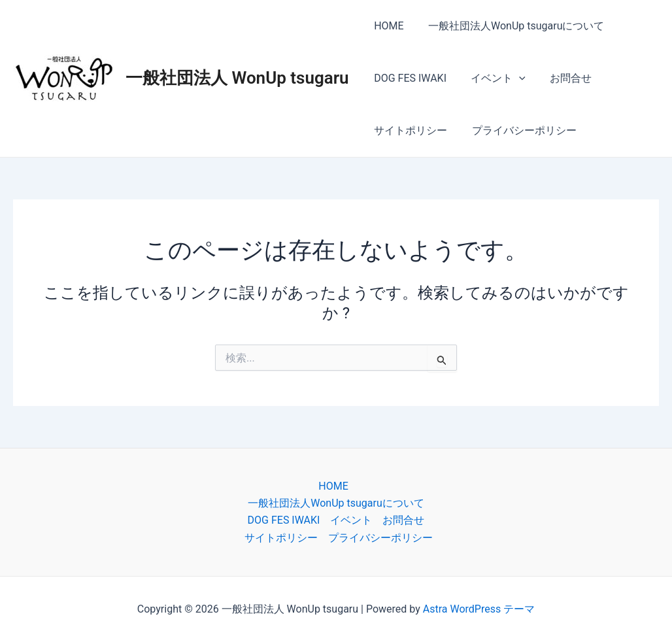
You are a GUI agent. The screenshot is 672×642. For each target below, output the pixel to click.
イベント (493, 78)
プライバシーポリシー (519, 130)
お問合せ (562, 78)
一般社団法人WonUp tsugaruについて (511, 26)
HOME (387, 26)
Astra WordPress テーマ (479, 609)
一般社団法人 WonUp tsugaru (237, 78)
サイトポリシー (409, 130)
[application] (514, 78)
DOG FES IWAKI (409, 78)
